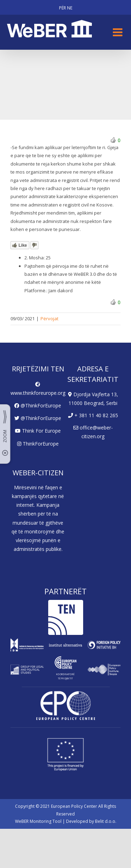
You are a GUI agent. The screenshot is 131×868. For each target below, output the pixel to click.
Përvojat (49, 318)
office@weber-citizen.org (93, 432)
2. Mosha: (35, 258)
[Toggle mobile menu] (118, 32)
